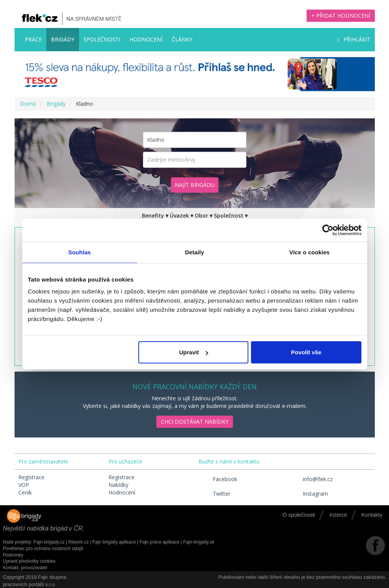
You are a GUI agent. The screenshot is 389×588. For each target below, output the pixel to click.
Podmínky (13, 555)
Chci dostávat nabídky (195, 422)
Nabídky (118, 485)
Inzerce (338, 515)
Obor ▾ (204, 215)
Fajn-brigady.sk (199, 542)
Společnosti (102, 39)
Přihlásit (354, 39)
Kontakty (372, 515)
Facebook (218, 479)
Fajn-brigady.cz (49, 542)
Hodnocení (146, 39)
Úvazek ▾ (181, 215)
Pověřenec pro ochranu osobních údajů (43, 549)
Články (182, 39)
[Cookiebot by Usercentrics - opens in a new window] (328, 230)
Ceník (25, 492)
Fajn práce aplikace (159, 542)
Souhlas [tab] (80, 252)
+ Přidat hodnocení (341, 16)
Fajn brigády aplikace (114, 542)
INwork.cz (78, 542)
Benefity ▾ (155, 215)
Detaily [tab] (195, 252)
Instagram (308, 494)
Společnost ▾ (231, 215)
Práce (33, 39)
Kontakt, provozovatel (25, 568)
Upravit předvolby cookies (29, 561)
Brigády (63, 39)
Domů (28, 104)
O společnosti (299, 515)
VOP (24, 485)
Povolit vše (306, 352)
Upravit (194, 352)
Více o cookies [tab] (310, 252)
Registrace (31, 477)
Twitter (214, 494)
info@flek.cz (311, 479)
